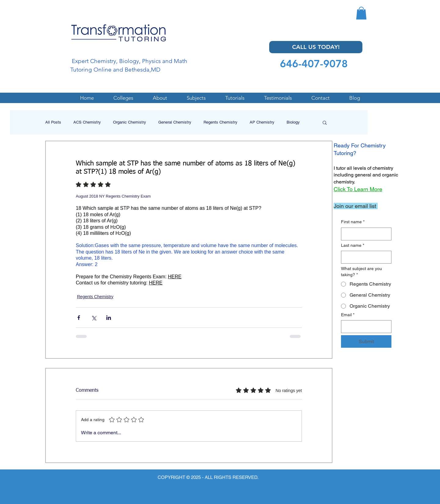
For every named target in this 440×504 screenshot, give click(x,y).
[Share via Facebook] (79, 318)
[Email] (364, 327)
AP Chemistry (262, 122)
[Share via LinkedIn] (109, 318)
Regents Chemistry (220, 122)
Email (348, 315)
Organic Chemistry (130, 122)
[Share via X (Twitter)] (94, 318)
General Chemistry (175, 122)
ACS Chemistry (87, 122)
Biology (293, 122)
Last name (353, 246)
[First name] (364, 234)
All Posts (53, 122)
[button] (361, 13)
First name (353, 222)
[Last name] (364, 257)
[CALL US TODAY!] (316, 47)
